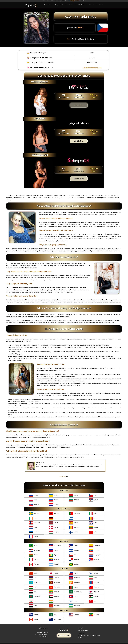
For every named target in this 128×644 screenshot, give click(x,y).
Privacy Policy (44, 637)
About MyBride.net (42, 632)
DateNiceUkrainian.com (92, 67)
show (67, 477)
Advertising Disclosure (74, 1)
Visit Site (79, 105)
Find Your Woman (64, 635)
